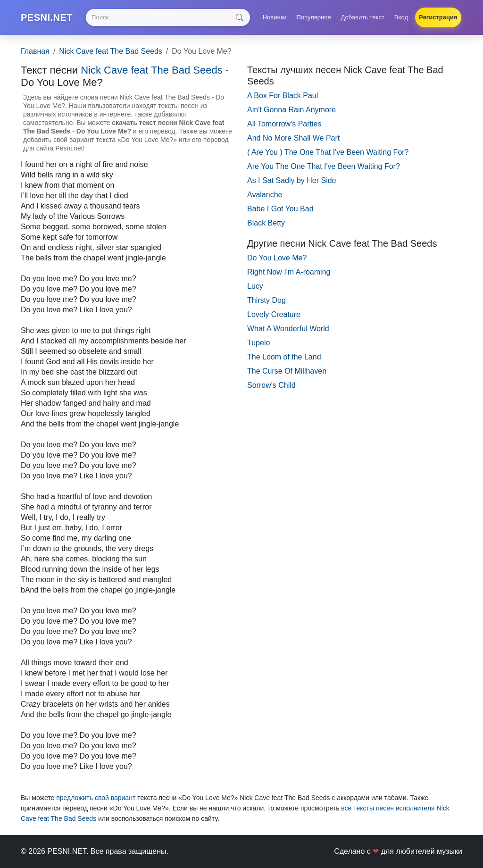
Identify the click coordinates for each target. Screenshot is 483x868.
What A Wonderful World (288, 329)
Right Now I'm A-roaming (289, 272)
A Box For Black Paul (283, 96)
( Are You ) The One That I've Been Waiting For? (328, 152)
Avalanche (265, 195)
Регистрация (438, 17)
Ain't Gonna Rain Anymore (291, 110)
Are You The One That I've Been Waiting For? (324, 166)
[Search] (168, 17)
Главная (35, 51)
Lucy (255, 286)
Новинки (275, 17)
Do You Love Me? (277, 258)
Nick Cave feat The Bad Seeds (111, 51)
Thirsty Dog (266, 300)
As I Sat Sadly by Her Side (292, 180)
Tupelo (258, 343)
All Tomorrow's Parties (284, 124)
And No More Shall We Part (293, 138)
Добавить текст (363, 17)
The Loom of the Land (284, 357)
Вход (401, 17)
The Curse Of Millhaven (287, 371)
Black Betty (266, 223)
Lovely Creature (274, 314)
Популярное (313, 17)
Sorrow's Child (271, 385)
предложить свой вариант (96, 798)
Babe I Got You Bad (280, 209)
